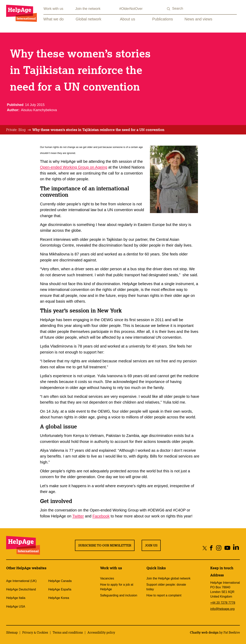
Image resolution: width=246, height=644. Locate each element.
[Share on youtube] (227, 548)
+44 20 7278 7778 (223, 603)
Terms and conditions (68, 632)
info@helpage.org (222, 609)
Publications (163, 19)
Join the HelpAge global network (168, 578)
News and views (198, 19)
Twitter (78, 516)
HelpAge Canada (60, 581)
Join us (151, 545)
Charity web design (204, 632)
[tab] (19, 130)
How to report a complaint (164, 595)
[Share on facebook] (211, 548)
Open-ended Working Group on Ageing (74, 167)
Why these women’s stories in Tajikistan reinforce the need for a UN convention (98, 130)
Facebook (101, 516)
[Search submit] (169, 9)
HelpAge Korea (59, 598)
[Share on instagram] (219, 548)
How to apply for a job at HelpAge (117, 587)
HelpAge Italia (16, 598)
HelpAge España (60, 589)
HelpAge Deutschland (21, 589)
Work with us (54, 9)
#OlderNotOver (131, 9)
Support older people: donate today (166, 587)
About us (128, 19)
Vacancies (107, 578)
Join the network (88, 9)
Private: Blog (16, 130)
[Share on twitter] (205, 548)
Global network (89, 19)
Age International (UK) (21, 581)
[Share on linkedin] (236, 548)
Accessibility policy (101, 632)
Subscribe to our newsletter (105, 545)
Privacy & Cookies (35, 632)
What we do (54, 19)
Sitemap (12, 632)
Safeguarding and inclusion (119, 595)
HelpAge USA (16, 607)
